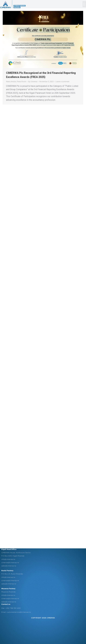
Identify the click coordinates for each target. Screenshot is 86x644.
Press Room (22, 82)
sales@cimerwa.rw (9, 516)
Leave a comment (62, 82)
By (33, 82)
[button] (84, 4)
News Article (11, 82)
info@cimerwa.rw (8, 510)
